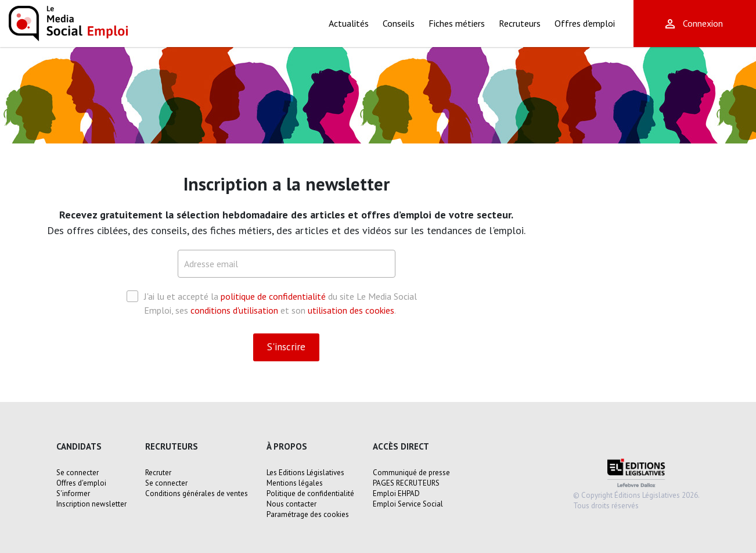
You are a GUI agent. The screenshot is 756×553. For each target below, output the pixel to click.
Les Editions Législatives (305, 473)
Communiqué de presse (411, 473)
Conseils (399, 23)
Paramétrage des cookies (308, 514)
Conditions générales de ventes (197, 493)
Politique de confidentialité (310, 493)
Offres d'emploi (585, 23)
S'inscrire (286, 347)
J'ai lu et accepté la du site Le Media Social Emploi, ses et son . (272, 303)
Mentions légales (295, 483)
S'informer (73, 493)
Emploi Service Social (408, 504)
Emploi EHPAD (396, 493)
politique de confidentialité (273, 296)
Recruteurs (520, 23)
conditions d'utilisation (234, 310)
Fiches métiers (457, 23)
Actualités (349, 23)
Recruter (158, 473)
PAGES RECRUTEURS (406, 483)
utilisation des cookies (351, 310)
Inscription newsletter (91, 504)
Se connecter (78, 473)
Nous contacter (291, 504)
